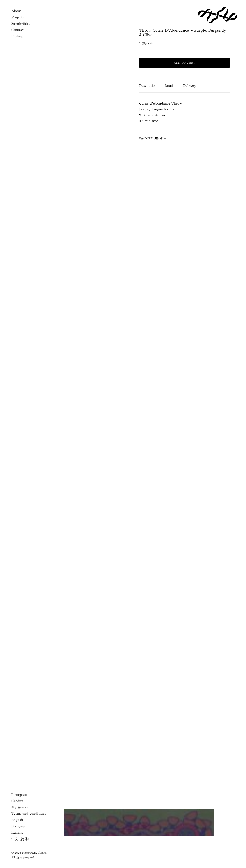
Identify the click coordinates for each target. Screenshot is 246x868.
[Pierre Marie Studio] (218, 15)
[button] (10, 15)
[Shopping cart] (21, 15)
